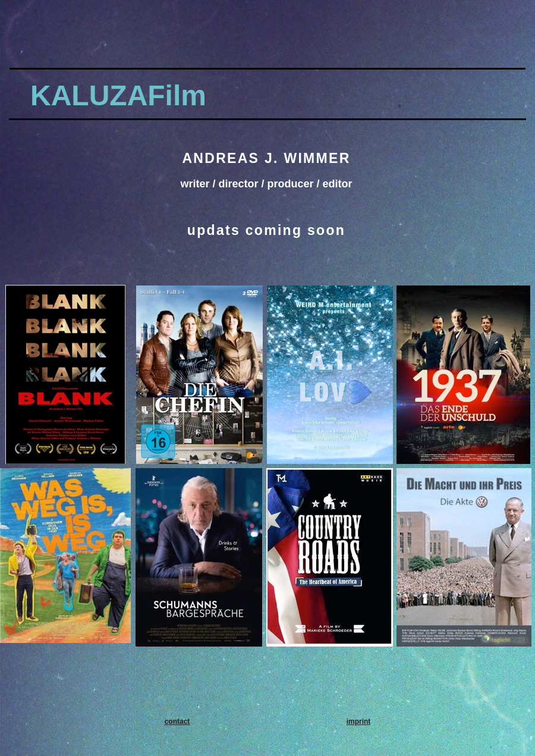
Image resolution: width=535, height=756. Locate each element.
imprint (359, 722)
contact (177, 722)
